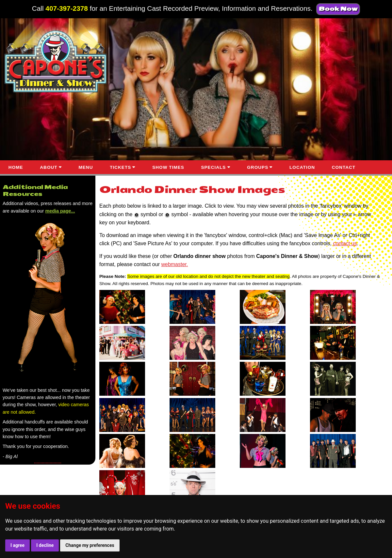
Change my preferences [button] (90, 545)
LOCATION (302, 167)
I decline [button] (45, 545)
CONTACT (344, 167)
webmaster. (174, 264)
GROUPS (258, 167)
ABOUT (49, 167)
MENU (86, 167)
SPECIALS (213, 167)
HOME (16, 167)
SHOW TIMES (168, 167)
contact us (345, 243)
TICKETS (120, 167)
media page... (60, 211)
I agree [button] (17, 545)
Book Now (338, 9)
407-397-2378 (67, 8)
